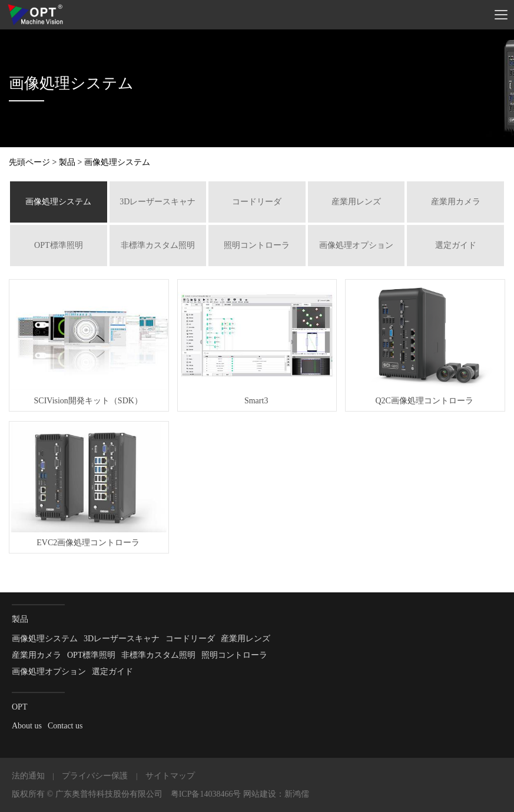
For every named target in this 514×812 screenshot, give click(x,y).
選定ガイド (456, 245)
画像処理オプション (356, 245)
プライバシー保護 (95, 776)
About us (27, 726)
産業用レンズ (356, 202)
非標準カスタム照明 (158, 245)
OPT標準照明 (58, 245)
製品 (67, 162)
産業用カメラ (456, 202)
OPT (19, 707)
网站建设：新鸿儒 (276, 794)
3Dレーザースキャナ (157, 202)
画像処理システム (58, 202)
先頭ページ (29, 162)
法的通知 (28, 776)
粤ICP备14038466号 (206, 794)
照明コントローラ (257, 245)
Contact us (65, 726)
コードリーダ (257, 202)
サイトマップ (170, 776)
